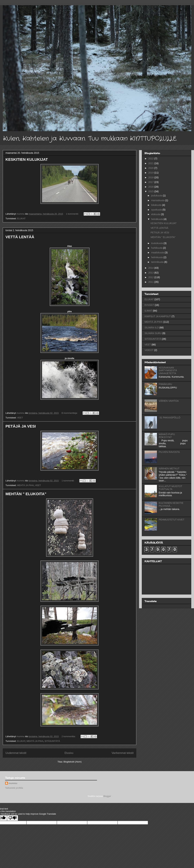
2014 (151, 268)
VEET (20, 418)
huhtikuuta (157, 248)
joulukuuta (157, 196)
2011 (151, 282)
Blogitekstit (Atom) (73, 762)
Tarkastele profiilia (14, 788)
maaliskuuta (158, 252)
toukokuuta (157, 243)
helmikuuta (157, 257)
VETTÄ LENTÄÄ (20, 237)
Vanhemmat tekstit (123, 753)
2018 (151, 177)
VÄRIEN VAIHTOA (169, 401)
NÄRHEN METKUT (169, 469)
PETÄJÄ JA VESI (21, 426)
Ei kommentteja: (70, 413)
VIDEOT (149, 350)
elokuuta (156, 214)
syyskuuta (157, 210)
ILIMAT (148, 311)
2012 (151, 277)
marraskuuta (158, 200)
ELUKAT (21, 219)
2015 (151, 191)
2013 (151, 273)
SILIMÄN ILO (152, 328)
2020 (151, 168)
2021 (151, 163)
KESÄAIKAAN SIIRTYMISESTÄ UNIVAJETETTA (168, 371)
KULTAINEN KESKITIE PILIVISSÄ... (171, 504)
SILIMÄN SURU (153, 333)
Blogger (107, 796)
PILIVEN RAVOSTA (169, 452)
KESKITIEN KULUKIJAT (27, 159)
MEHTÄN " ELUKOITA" (26, 494)
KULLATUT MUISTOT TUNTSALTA (171, 488)
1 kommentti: (73, 214)
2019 (151, 173)
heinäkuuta (157, 219)
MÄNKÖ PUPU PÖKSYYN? (167, 436)
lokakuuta (157, 205)
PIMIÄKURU (166, 384)
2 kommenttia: (69, 736)
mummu (13, 783)
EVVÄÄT (149, 305)
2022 (151, 159)
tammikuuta (158, 262)
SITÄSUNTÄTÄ (52, 741)
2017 (151, 182)
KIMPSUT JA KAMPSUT (158, 316)
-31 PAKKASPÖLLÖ (170, 418)
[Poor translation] (13, 818)
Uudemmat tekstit (16, 753)
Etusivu (69, 753)
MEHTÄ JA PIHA (25, 485)
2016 (151, 187)
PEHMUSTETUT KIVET (172, 520)
